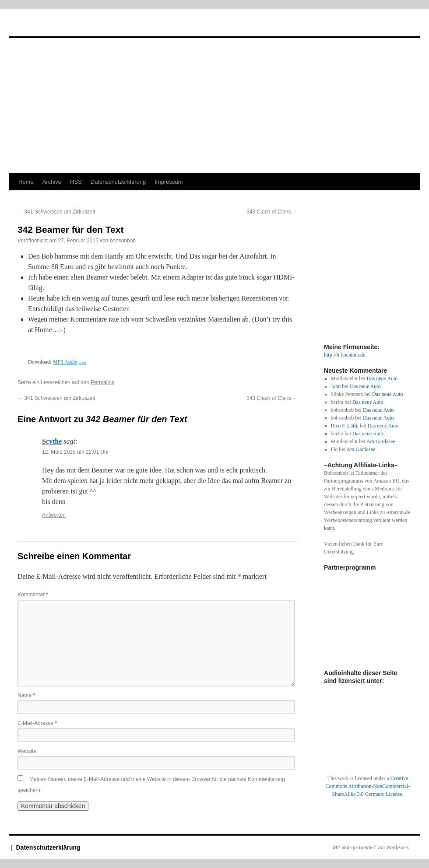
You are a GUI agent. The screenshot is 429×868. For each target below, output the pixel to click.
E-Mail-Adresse (37, 723)
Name (26, 695)
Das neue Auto (382, 378)
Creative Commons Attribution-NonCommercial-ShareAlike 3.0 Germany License (368, 786)
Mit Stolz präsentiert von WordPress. (371, 847)
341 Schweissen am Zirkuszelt (56, 212)
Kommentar (33, 595)
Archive (52, 182)
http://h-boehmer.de (345, 355)
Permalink (102, 382)
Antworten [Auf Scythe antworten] (54, 515)
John (336, 386)
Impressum (169, 182)
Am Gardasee (381, 441)
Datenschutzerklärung (118, 182)
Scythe (52, 441)
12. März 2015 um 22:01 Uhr (76, 452)
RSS (76, 182)
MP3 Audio (70, 362)
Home (26, 182)
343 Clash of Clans (272, 212)
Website (27, 751)
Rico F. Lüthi (345, 426)
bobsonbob (123, 241)
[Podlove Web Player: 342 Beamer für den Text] (158, 351)
